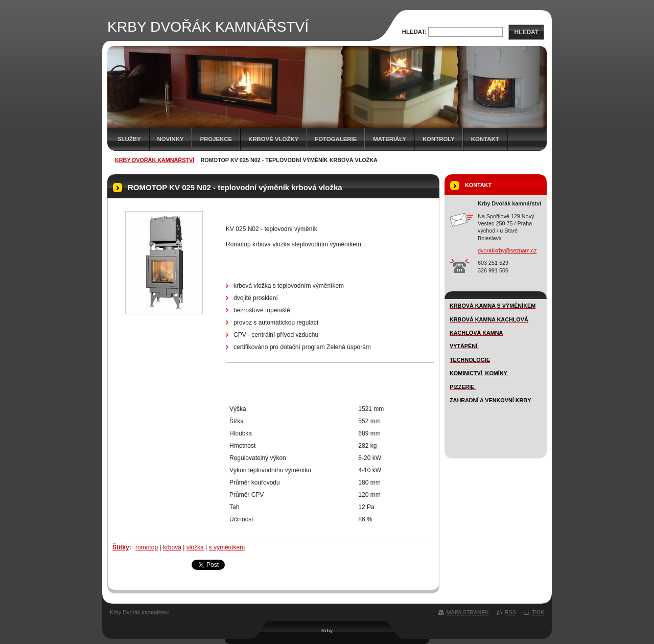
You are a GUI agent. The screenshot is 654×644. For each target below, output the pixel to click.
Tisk (538, 612)
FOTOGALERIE (336, 139)
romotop (147, 547)
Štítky (121, 547)
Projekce (216, 139)
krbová (172, 547)
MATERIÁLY (390, 139)
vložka (195, 547)
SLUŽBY (129, 139)
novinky (171, 139)
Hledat (526, 32)
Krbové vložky (273, 139)
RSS (510, 612)
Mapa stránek (468, 612)
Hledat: (414, 32)
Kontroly (439, 139)
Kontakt (485, 139)
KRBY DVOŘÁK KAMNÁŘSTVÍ (155, 160)
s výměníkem (227, 547)
